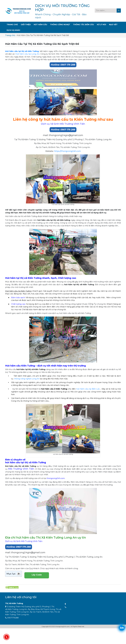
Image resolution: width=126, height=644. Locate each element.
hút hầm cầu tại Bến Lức (88, 389)
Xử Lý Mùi (101, 25)
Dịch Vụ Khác (13, 30)
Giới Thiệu (26, 25)
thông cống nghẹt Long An (27, 379)
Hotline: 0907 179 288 (63, 65)
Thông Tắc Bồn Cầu (83, 25)
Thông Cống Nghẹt (60, 25)
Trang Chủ (12, 25)
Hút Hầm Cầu (40, 25)
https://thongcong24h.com (67, 151)
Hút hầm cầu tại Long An (27, 54)
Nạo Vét (113, 25)
